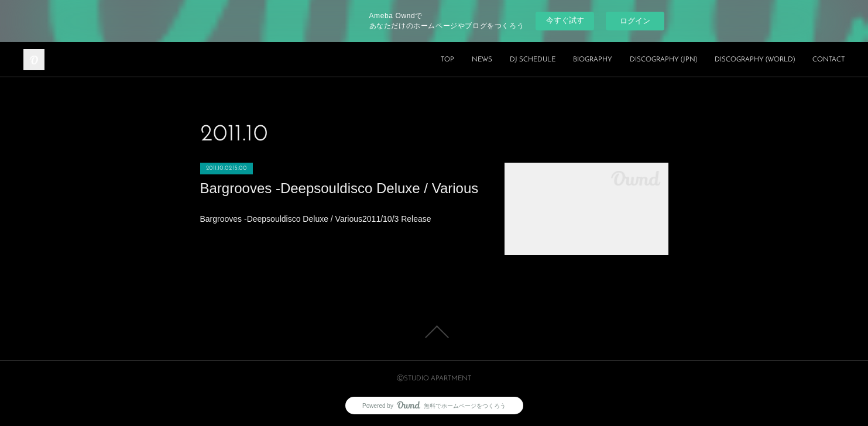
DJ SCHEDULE (533, 60)
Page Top (434, 332)
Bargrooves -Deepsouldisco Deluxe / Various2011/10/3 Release (316, 219)
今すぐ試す (565, 20)
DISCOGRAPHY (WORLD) (755, 60)
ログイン (635, 21)
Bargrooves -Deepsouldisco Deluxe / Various (339, 188)
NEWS (482, 60)
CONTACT (828, 60)
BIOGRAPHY (593, 60)
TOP (447, 60)
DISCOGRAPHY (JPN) (663, 60)
